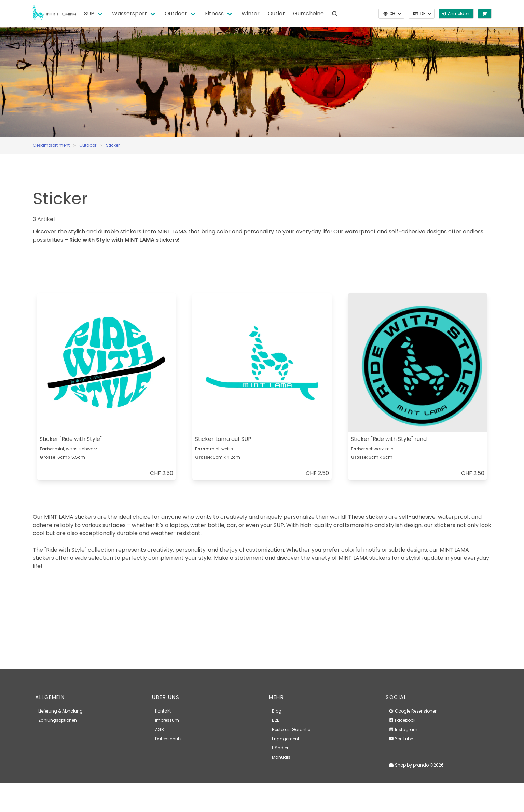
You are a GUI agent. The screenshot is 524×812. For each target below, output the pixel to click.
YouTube (401, 739)
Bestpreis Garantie (291, 729)
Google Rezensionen (413, 711)
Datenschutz (168, 739)
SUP (89, 13)
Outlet (276, 13)
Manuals (281, 757)
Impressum (167, 720)
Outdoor (176, 13)
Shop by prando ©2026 (416, 765)
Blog (277, 711)
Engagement (286, 739)
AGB (160, 729)
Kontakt (163, 711)
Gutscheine (308, 13)
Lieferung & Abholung (60, 711)
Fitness (214, 13)
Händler (280, 748)
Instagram (403, 729)
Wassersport (129, 13)
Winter (251, 13)
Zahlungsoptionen (58, 720)
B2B (276, 720)
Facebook (402, 720)
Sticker (113, 145)
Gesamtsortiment (51, 145)
